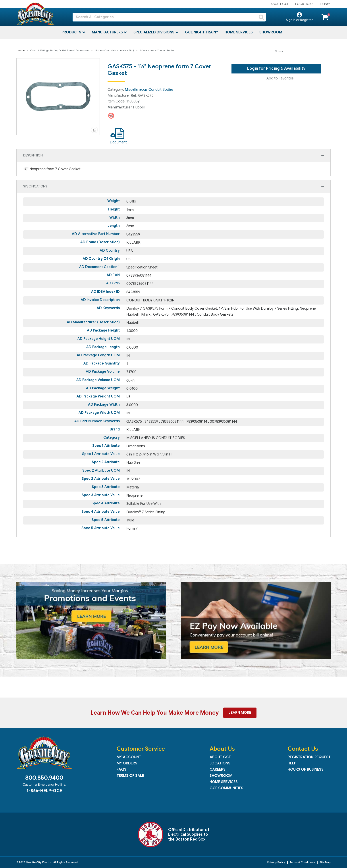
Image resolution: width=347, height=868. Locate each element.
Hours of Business (306, 770)
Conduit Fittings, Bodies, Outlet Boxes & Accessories (60, 50)
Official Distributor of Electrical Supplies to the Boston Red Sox (189, 834)
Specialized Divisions (154, 32)
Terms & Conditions (302, 862)
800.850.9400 (44, 778)
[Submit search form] (261, 17)
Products (72, 32)
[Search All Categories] (169, 17)
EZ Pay (325, 4)
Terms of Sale (130, 776)
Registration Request (309, 757)
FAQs (121, 770)
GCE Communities (226, 788)
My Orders (127, 763)
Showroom (271, 32)
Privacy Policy (276, 862)
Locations (304, 4)
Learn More (240, 713)
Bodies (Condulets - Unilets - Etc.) (115, 50)
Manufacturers (108, 32)
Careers (218, 770)
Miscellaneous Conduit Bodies (157, 50)
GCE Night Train (201, 32)
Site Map (325, 862)
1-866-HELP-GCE (44, 791)
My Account (129, 757)
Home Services (239, 32)
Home (21, 50)
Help (292, 763)
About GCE (280, 4)
